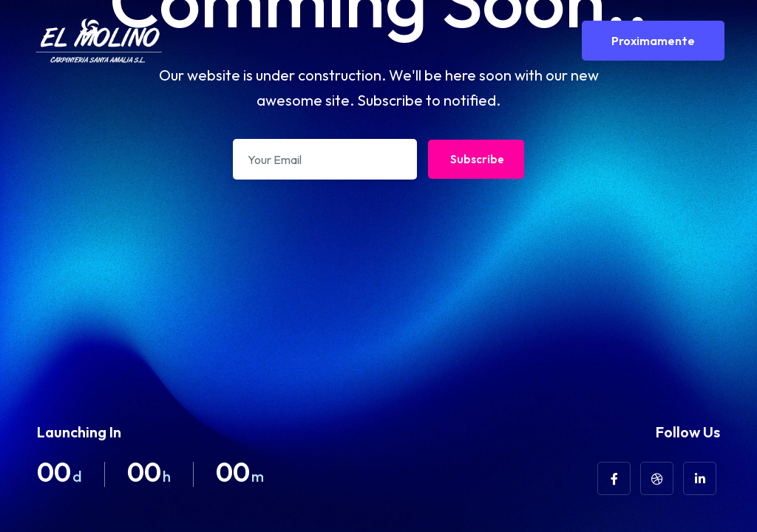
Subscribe (477, 159)
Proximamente (653, 41)
